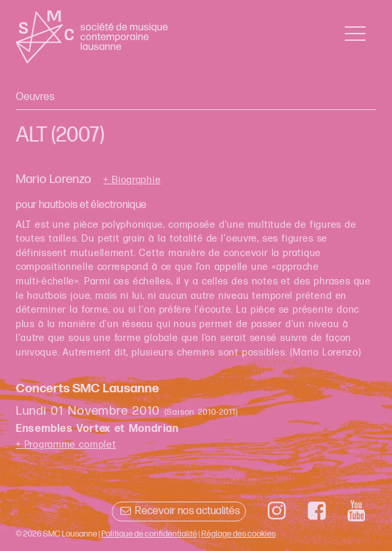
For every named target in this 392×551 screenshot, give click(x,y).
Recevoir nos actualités (179, 511)
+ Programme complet (66, 445)
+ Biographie (132, 180)
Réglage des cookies (238, 534)
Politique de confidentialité (149, 534)
